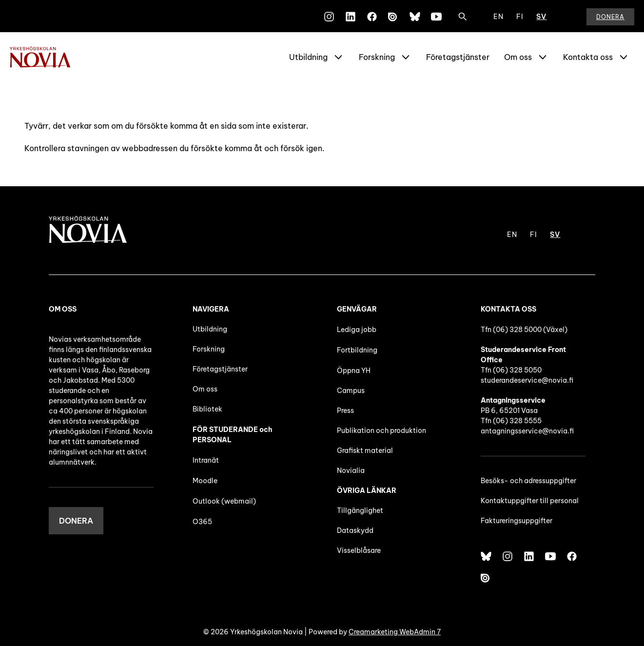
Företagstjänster (458, 57)
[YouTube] (436, 17)
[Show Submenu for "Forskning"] (406, 57)
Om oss (518, 57)
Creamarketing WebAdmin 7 (395, 632)
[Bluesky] (415, 17)
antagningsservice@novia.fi (527, 431)
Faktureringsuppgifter (517, 521)
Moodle (205, 481)
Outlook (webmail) (224, 501)
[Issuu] (393, 17)
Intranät (206, 460)
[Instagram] (329, 17)
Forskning (377, 57)
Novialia (351, 470)
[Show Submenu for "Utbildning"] (338, 57)
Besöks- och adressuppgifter (528, 481)
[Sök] (463, 17)
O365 (202, 522)
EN (498, 17)
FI (520, 17)
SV (541, 17)
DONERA (76, 521)
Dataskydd (355, 530)
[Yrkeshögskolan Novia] (49, 57)
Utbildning (308, 57)
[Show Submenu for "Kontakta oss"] (624, 57)
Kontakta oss (588, 57)
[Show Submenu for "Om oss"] (543, 57)
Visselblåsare (359, 550)
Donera (610, 17)
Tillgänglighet (360, 510)
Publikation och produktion (381, 431)
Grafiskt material (365, 450)
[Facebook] (372, 17)
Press (345, 411)
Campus (351, 391)
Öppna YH (354, 371)
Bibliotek (207, 409)
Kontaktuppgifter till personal (530, 501)
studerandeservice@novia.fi (527, 380)
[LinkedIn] (351, 17)
